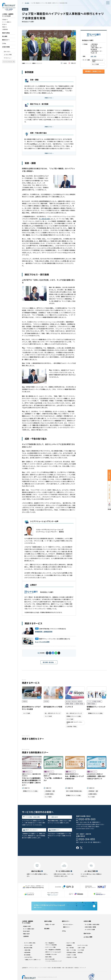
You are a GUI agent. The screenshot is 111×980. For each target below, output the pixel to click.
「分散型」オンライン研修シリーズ (32, 965)
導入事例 (5, 38)
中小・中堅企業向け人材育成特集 (53, 955)
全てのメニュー (8, 59)
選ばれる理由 (6, 34)
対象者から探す (27, 932)
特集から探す (26, 939)
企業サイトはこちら (64, 909)
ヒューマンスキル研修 (42, 642)
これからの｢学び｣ (28, 963)
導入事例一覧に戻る (48, 662)
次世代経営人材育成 (71, 958)
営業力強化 (80, 958)
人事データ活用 (81, 953)
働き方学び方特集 (28, 953)
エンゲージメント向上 (83, 951)
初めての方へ (7, 53)
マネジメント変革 (28, 951)
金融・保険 (93, 56)
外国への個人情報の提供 (68, 973)
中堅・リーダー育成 (71, 956)
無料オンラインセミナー (34, 834)
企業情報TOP (25, 973)
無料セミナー (6, 41)
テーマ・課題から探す (29, 934)
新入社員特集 (27, 960)
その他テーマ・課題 (71, 960)
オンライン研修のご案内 (30, 948)
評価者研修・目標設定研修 (44, 632)
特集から (4, 28)
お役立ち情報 (6, 48)
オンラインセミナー (68, 930)
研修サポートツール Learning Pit (53, 958)
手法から (4, 26)
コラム (4, 45)
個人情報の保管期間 (56, 973)
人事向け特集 (27, 956)
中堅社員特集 (27, 958)
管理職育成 (69, 951)
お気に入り (73, 63)
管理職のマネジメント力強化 (98, 61)
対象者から (5, 21)
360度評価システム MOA (51, 960)
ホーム (23, 3)
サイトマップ (83, 973)
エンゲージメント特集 (50, 953)
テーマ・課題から (7, 23)
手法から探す (26, 937)
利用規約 (76, 973)
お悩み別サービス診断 (72, 963)
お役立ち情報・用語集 (90, 933)
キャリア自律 (95, 64)
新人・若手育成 (70, 953)
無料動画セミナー (58, 834)
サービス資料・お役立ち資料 (35, 819)
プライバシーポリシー (34, 973)
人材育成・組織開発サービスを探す (8, 16)
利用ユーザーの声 (50, 930)
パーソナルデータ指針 (45, 973)
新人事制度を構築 (44, 219)
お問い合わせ (57, 818)
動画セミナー (67, 933)
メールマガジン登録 (90, 935)
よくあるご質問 (8, 56)
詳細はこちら (48, 98)
